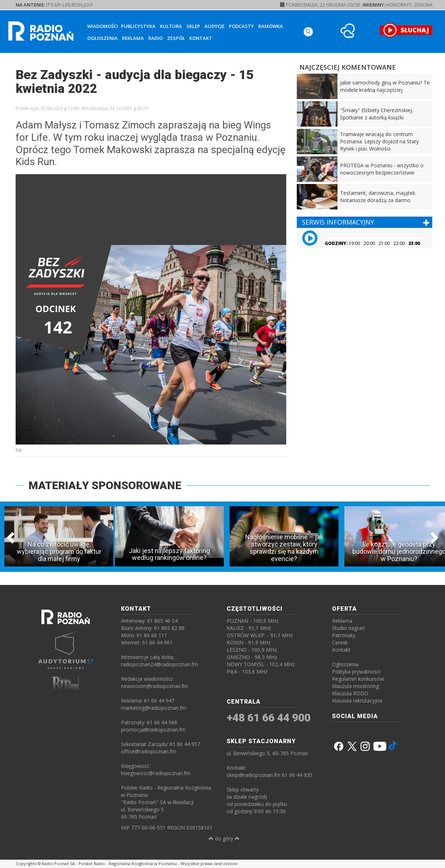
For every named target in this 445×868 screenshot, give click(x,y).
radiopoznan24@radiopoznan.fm (159, 664)
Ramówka (271, 26)
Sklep (193, 26)
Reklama (133, 38)
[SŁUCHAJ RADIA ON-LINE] (406, 30)
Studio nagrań (349, 628)
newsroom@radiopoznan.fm (155, 686)
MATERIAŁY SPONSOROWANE (105, 485)
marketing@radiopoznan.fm (154, 708)
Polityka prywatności (356, 672)
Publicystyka (138, 26)
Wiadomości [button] (103, 26)
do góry (224, 838)
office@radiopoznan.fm (149, 751)
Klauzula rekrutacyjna (357, 701)
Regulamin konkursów (358, 679)
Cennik (340, 642)
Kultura (171, 26)
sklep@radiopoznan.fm (254, 775)
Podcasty (241, 26)
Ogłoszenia (102, 38)
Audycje (215, 26)
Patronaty (344, 635)
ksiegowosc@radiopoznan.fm (156, 773)
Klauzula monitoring (355, 686)
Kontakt (201, 38)
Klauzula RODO (350, 693)
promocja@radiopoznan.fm (153, 730)
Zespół (176, 38)
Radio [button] (155, 38)
